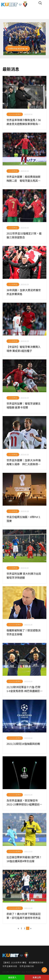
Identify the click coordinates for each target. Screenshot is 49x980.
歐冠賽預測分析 (36, 962)
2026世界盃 (13, 171)
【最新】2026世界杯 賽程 (15, 962)
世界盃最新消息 (10, 966)
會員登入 (12, 977)
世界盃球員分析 (27, 966)
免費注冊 (37, 977)
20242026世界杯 (15, 114)
